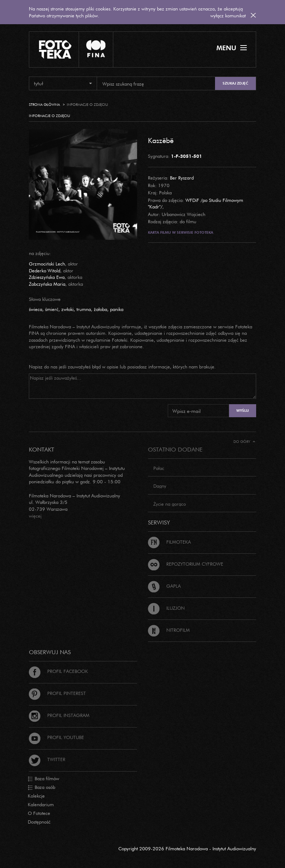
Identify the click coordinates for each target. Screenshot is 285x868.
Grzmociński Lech (47, 264)
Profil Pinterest (57, 693)
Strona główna (44, 105)
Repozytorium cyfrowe (186, 564)
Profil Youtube (56, 737)
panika (117, 309)
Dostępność (39, 822)
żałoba (100, 309)
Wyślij (242, 411)
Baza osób (41, 787)
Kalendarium (41, 804)
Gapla (164, 586)
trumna (84, 309)
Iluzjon (166, 608)
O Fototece (39, 813)
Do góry (244, 442)
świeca (36, 309)
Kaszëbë (161, 140)
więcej (35, 516)
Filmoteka (169, 542)
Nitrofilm (169, 630)
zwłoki (67, 309)
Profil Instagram (59, 715)
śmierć (52, 309)
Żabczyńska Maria (47, 284)
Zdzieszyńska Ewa (47, 277)
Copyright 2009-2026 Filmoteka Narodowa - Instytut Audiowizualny (187, 848)
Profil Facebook (58, 671)
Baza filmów (43, 779)
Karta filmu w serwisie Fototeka (181, 232)
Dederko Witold (45, 271)
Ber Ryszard (182, 178)
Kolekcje (36, 796)
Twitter (47, 759)
